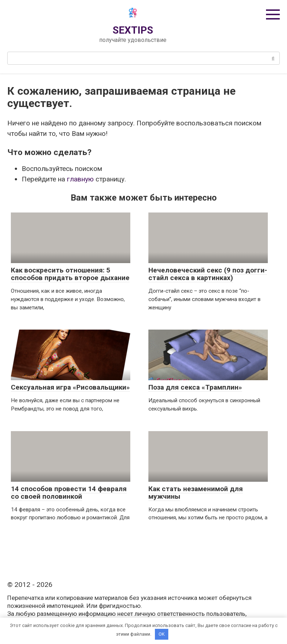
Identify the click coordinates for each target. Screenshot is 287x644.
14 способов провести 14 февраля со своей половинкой (69, 493)
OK (162, 634)
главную (80, 179)
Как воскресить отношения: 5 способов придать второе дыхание (70, 274)
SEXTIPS (133, 30)
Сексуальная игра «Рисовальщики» (70, 387)
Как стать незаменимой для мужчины (196, 493)
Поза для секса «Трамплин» (195, 387)
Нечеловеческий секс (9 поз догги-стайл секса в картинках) (208, 274)
